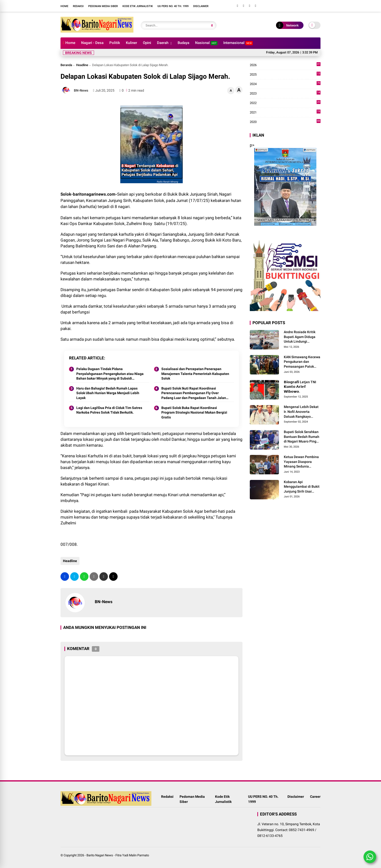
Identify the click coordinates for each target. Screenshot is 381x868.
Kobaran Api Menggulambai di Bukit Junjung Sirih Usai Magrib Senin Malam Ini (302, 487)
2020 (285, 122)
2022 (285, 103)
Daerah (163, 43)
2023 (285, 94)
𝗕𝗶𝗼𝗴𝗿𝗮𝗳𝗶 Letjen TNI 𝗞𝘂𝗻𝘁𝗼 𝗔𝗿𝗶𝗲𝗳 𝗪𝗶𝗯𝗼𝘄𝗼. (300, 387)
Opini (147, 43)
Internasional (238, 43)
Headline (82, 65)
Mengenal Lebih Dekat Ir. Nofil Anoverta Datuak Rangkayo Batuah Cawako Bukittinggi (301, 412)
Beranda (66, 65)
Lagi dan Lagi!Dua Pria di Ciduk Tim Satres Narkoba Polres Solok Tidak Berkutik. (109, 410)
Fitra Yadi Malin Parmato (132, 855)
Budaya (183, 43)
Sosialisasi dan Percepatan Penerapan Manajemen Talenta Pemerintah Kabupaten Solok (195, 374)
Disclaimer (201, 6)
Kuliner (131, 43)
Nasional (206, 43)
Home (64, 6)
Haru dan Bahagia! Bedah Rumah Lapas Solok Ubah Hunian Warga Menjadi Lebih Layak (108, 393)
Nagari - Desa (92, 43)
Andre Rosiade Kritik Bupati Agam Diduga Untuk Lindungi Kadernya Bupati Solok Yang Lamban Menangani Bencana (301, 337)
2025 (285, 75)
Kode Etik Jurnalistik (138, 6)
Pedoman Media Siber (103, 6)
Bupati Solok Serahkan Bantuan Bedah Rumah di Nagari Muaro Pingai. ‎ (302, 437)
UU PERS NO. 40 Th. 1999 (173, 6)
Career (315, 797)
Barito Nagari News (100, 855)
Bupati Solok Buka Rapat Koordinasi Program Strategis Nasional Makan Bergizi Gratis (194, 412)
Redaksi (78, 6)
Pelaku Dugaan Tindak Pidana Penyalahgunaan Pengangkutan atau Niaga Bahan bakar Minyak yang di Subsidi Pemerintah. (110, 374)
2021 (285, 113)
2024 (285, 84)
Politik (115, 43)
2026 (285, 65)
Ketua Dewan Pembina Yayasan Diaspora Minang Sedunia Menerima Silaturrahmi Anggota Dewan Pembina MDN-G (302, 462)
